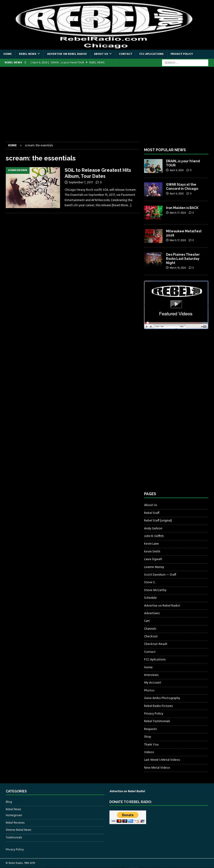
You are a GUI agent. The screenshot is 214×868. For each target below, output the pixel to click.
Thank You (151, 745)
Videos (149, 752)
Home (8, 54)
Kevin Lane (151, 544)
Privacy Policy (182, 54)
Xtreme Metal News (18, 830)
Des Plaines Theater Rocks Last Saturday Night (183, 259)
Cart (147, 621)
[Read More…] (122, 205)
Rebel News (28, 54)
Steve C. (150, 582)
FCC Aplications (151, 54)
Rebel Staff (152, 513)
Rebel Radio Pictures (158, 706)
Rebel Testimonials (157, 721)
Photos (149, 691)
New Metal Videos (157, 768)
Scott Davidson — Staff (160, 575)
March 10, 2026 (178, 268)
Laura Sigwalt (153, 559)
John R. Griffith (154, 536)
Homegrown (14, 816)
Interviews (151, 675)
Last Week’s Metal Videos (162, 760)
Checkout (151, 636)
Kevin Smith (152, 552)
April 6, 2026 (177, 170)
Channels (150, 629)
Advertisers (152, 613)
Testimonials (14, 838)
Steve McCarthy (155, 590)
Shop (148, 737)
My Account (153, 683)
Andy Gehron (153, 529)
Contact (126, 54)
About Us (101, 54)
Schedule (150, 598)
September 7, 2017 (81, 182)
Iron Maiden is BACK (182, 208)
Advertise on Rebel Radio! (67, 54)
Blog (9, 802)
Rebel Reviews (15, 823)
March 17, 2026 (178, 213)
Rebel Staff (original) (158, 521)
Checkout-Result (156, 644)
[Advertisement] (107, 107)
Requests (150, 729)
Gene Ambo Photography (162, 698)
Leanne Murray (154, 567)
